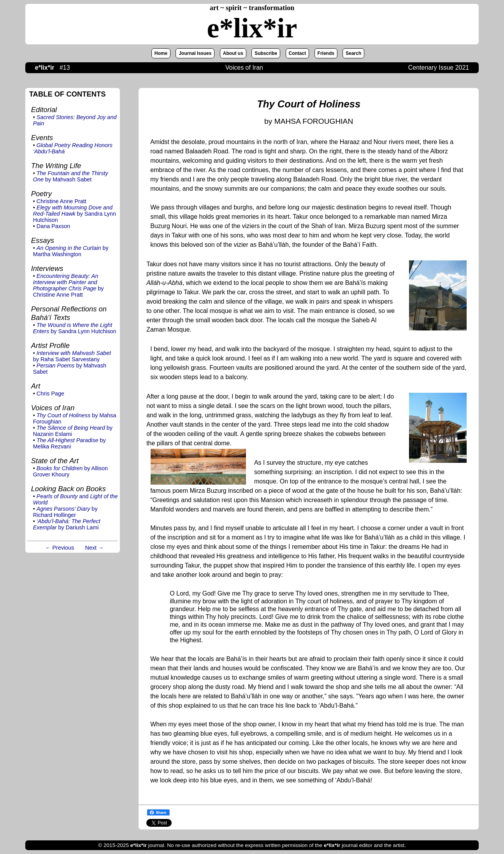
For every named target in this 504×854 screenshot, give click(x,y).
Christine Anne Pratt (61, 201)
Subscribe (266, 53)
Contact (298, 53)
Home (161, 53)
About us (233, 53)
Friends (326, 53)
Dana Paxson (53, 226)
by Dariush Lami (67, 524)
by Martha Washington (71, 251)
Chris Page (50, 394)
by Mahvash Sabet (71, 176)
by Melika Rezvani (69, 443)
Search (353, 53)
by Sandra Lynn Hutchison (75, 214)
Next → (95, 548)
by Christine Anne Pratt (68, 285)
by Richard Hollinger (65, 512)
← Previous (60, 548)
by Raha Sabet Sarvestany (72, 356)
